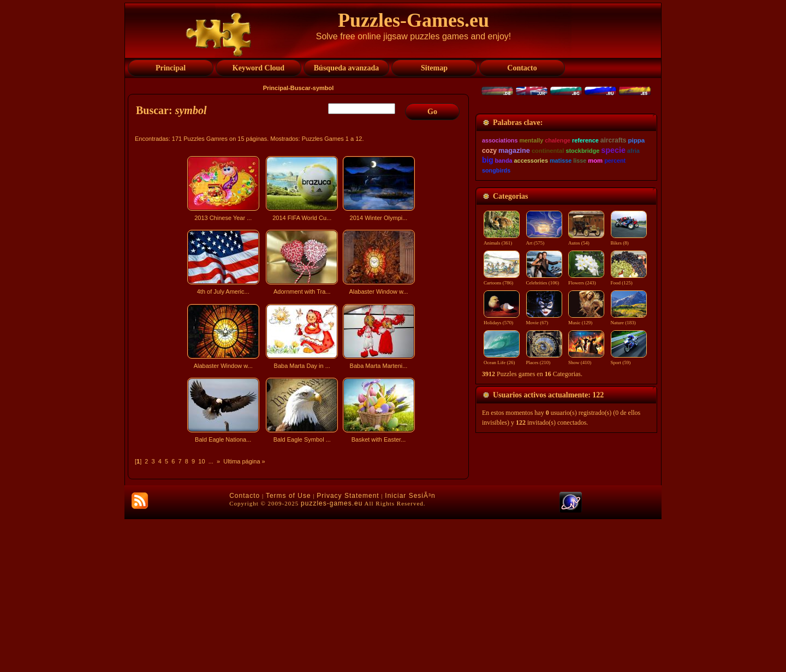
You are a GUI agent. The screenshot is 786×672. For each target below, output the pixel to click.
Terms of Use (288, 649)
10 (201, 461)
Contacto (245, 649)
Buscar (300, 88)
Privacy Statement (348, 649)
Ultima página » (244, 461)
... (211, 461)
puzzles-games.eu (332, 656)
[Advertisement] (300, 543)
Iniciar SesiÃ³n (410, 649)
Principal (276, 88)
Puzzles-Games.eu (413, 20)
